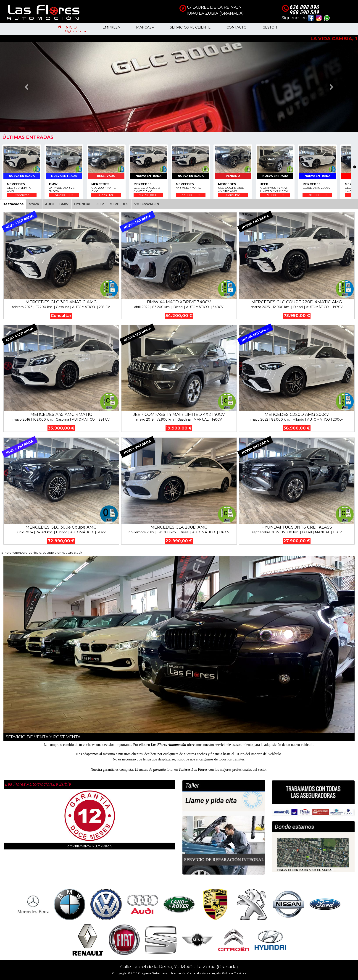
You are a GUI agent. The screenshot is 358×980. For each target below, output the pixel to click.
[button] (27, 87)
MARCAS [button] (145, 29)
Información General (184, 973)
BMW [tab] (64, 204)
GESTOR (270, 29)
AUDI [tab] (49, 204)
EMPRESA (111, 29)
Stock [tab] (34, 204)
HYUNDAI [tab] (82, 204)
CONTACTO (237, 29)
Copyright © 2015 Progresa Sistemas (139, 973)
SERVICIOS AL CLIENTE (190, 29)
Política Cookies (234, 973)
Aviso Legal (210, 973)
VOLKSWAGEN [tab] (147, 204)
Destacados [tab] (13, 204)
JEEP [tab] (100, 204)
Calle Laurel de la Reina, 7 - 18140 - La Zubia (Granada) (179, 967)
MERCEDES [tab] (119, 204)
